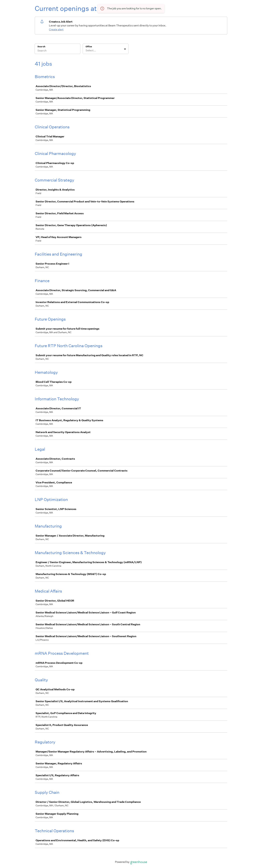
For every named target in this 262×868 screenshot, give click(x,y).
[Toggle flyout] (125, 49)
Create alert (56, 30)
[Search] (57, 51)
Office (89, 47)
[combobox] (86, 50)
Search (41, 47)
